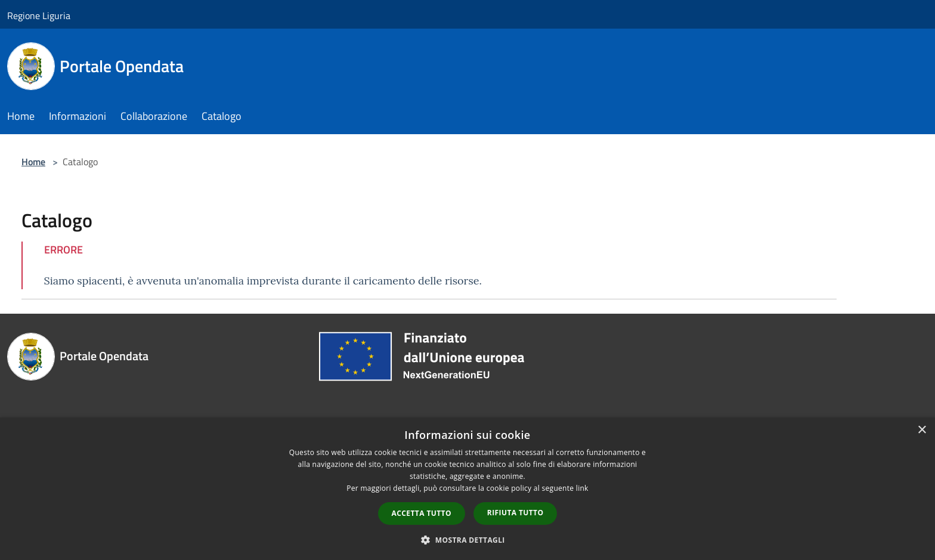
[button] (467, 540)
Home (33, 162)
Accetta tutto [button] (422, 513)
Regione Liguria (39, 16)
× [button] (922, 430)
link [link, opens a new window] (582, 488)
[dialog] (467, 489)
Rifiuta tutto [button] (516, 513)
